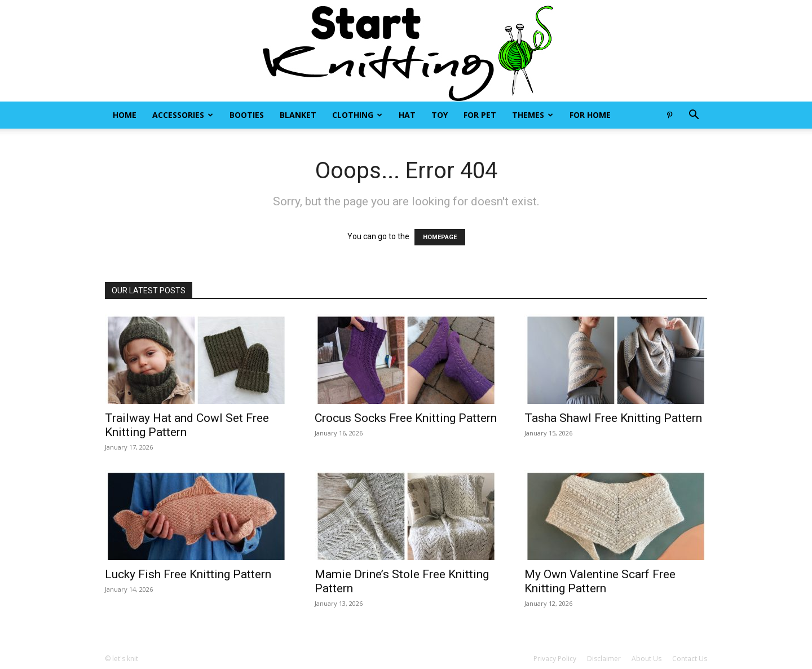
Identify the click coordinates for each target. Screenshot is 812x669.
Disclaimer (604, 659)
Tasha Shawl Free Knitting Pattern (613, 418)
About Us (646, 659)
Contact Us (690, 659)
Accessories (183, 115)
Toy (440, 115)
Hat (407, 115)
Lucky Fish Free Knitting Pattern (188, 574)
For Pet (480, 115)
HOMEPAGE (440, 237)
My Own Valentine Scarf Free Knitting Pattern (600, 581)
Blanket (298, 115)
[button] (694, 116)
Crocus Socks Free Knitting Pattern (406, 418)
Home (125, 115)
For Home (590, 115)
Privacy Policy (555, 659)
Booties (247, 115)
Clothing (357, 115)
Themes (533, 115)
